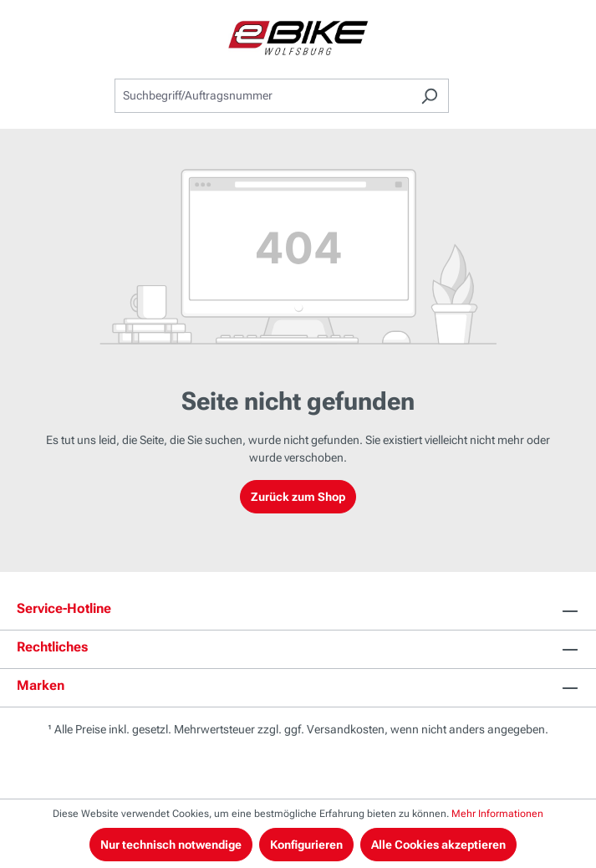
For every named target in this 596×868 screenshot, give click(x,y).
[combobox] (262, 96)
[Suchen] (429, 96)
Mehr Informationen (497, 814)
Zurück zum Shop (298, 497)
